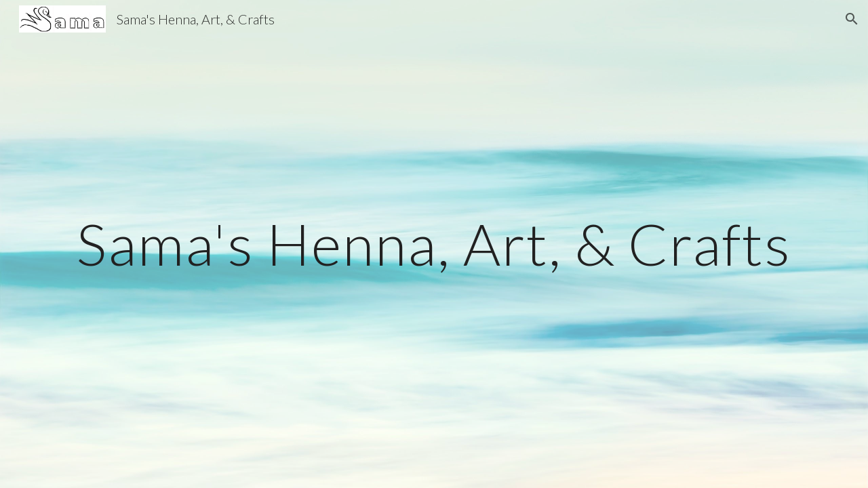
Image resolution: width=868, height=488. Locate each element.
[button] (852, 19)
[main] (434, 244)
